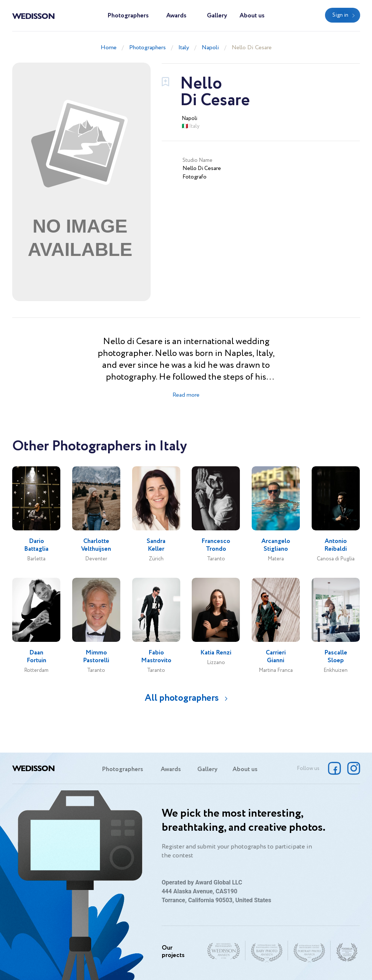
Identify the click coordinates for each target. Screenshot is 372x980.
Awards (176, 16)
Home (109, 48)
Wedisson (33, 16)
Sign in (340, 15)
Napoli (210, 48)
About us (252, 16)
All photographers (182, 698)
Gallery (217, 16)
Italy (184, 48)
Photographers (128, 16)
